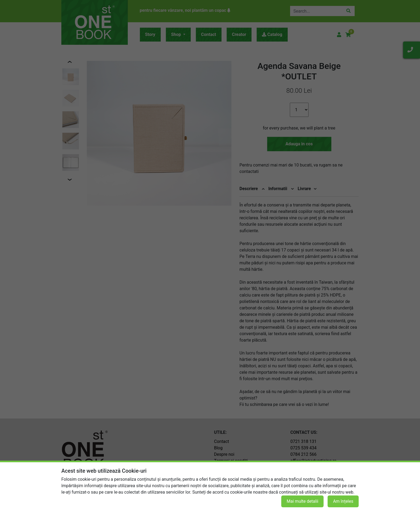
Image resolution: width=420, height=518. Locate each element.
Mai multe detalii (302, 501)
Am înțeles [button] (343, 501)
